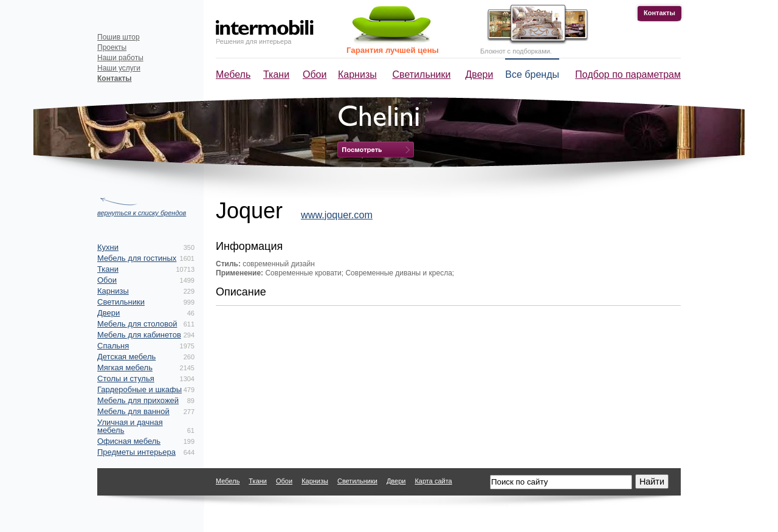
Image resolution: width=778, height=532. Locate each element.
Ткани (276, 74)
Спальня (113, 346)
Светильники (422, 74)
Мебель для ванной (133, 411)
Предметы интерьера (136, 452)
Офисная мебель (129, 441)
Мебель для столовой (137, 324)
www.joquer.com (337, 215)
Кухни (108, 247)
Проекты (112, 47)
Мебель (233, 74)
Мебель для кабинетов (139, 335)
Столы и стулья (126, 378)
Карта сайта (433, 481)
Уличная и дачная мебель (130, 426)
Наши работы (120, 58)
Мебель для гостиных (137, 258)
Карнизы (357, 74)
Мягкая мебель (125, 368)
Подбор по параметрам (628, 74)
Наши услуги (119, 68)
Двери (480, 74)
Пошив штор (119, 37)
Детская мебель (126, 357)
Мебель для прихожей (138, 400)
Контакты (659, 13)
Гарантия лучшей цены (393, 50)
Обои (315, 74)
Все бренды (532, 74)
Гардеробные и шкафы (139, 389)
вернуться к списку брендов (142, 213)
